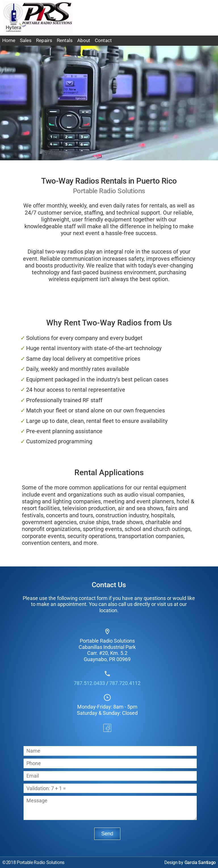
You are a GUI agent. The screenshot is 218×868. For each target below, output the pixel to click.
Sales (26, 41)
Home (9, 41)
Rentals (65, 41)
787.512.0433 (89, 683)
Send (107, 834)
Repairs (44, 41)
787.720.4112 (125, 683)
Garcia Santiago (200, 862)
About (84, 41)
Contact (103, 41)
